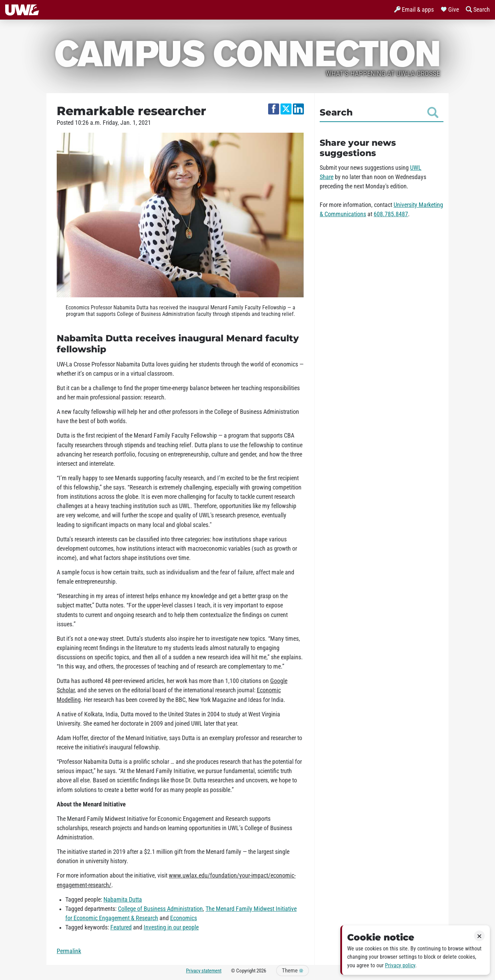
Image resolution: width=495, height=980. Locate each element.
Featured (121, 927)
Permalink (69, 951)
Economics (184, 918)
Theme (293, 971)
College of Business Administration (160, 909)
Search (379, 112)
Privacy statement (204, 971)
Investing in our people (171, 927)
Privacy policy (400, 965)
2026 (261, 971)
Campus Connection (247, 52)
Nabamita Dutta (123, 900)
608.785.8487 (391, 214)
